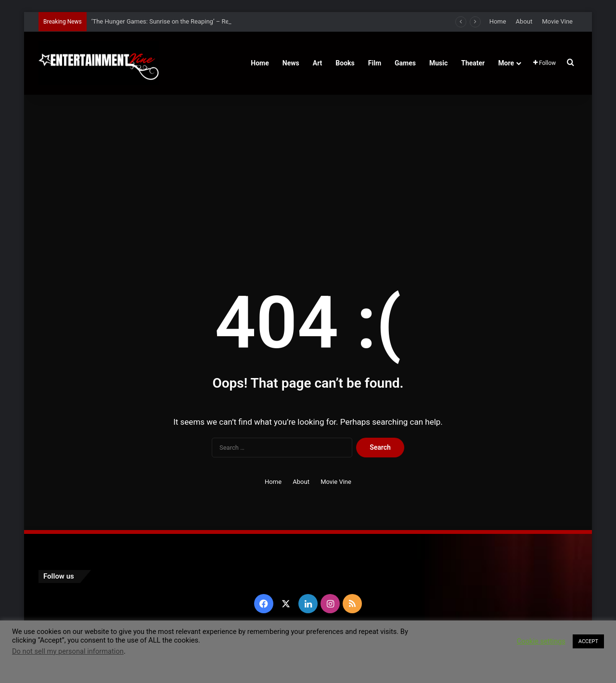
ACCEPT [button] (588, 641)
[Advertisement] (308, 177)
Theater (473, 63)
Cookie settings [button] (541, 641)
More (506, 63)
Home (498, 21)
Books (345, 63)
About (524, 21)
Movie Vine (557, 21)
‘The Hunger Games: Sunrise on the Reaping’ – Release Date (175, 21)
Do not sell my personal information (68, 651)
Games (405, 63)
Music (438, 63)
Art (318, 63)
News (291, 63)
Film (375, 63)
